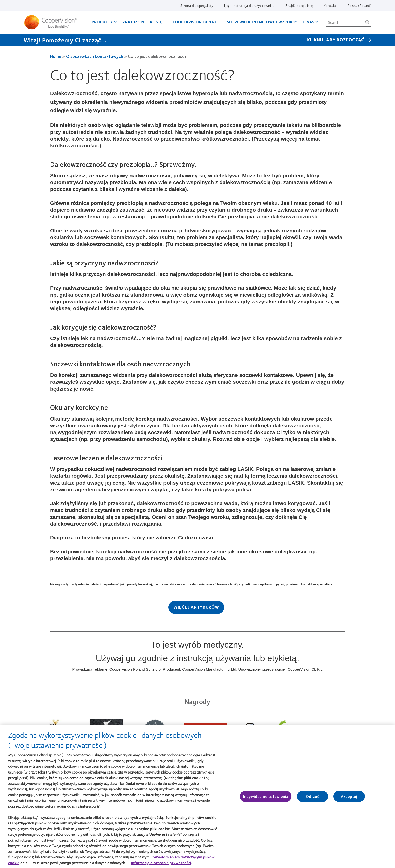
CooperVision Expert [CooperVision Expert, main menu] (195, 22)
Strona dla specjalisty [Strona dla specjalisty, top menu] (197, 5)
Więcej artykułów (196, 607)
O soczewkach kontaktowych (95, 56)
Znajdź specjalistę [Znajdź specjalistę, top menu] (299, 5)
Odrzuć (312, 799)
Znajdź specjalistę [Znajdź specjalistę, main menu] (143, 22)
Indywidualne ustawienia (266, 799)
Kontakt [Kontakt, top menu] (330, 5)
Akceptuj (349, 799)
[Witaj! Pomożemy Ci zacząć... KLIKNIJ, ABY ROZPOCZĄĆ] (197, 40)
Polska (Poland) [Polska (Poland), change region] (359, 5)
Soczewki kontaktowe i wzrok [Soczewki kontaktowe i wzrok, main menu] (260, 22)
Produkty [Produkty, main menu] (102, 22)
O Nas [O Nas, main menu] (308, 22)
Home (56, 56)
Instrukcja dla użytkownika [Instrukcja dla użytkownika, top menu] (253, 5)
